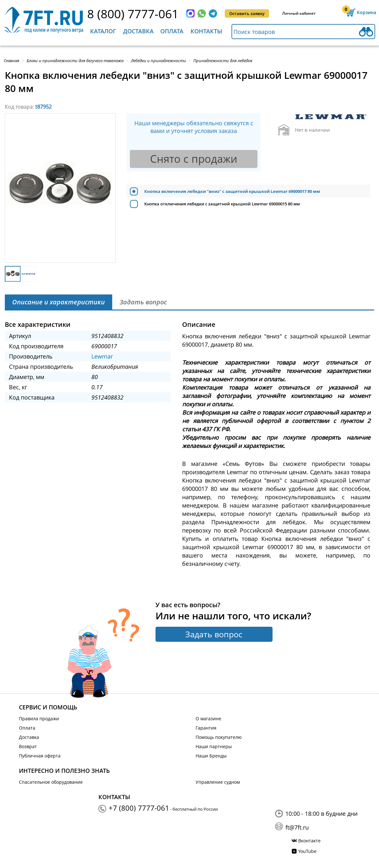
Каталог (103, 31)
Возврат (28, 746)
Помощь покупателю (219, 737)
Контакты (206, 31)
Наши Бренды (211, 756)
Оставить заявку (247, 13)
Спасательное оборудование (51, 782)
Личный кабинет (299, 13)
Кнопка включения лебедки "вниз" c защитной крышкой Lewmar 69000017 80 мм (232, 191)
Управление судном (218, 782)
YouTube (307, 851)
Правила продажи (39, 719)
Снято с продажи (194, 159)
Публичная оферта (40, 756)
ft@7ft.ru (297, 827)
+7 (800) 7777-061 (139, 808)
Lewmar (102, 356)
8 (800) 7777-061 (133, 14)
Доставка (138, 31)
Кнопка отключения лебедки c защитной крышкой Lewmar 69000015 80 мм (222, 204)
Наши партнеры (214, 746)
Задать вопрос (214, 634)
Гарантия (206, 728)
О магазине (208, 719)
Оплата (172, 31)
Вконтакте (309, 841)
